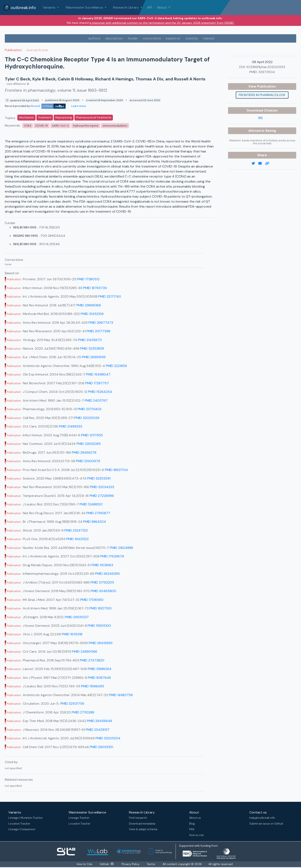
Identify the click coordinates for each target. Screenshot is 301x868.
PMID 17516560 (92, 600)
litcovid (48, 106)
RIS (261, 118)
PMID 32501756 (72, 704)
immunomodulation (115, 126)
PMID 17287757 (97, 383)
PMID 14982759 (121, 695)
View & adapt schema (143, 829)
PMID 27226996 (102, 496)
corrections (152, 38)
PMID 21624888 (121, 548)
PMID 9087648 (99, 678)
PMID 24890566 (85, 652)
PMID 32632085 (89, 444)
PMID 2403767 (96, 400)
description (114, 38)
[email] (262, 164)
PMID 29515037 (77, 617)
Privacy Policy (131, 864)
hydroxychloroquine (86, 126)
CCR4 (27, 126)
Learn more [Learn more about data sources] (78, 106)
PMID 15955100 (99, 626)
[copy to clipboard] (269, 164)
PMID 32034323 (102, 487)
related (209, 38)
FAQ (192, 829)
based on (173, 38)
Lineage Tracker (79, 818)
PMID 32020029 (87, 418)
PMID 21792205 (102, 582)
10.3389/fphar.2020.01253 (266, 67)
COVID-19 (42, 126)
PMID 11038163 (102, 565)
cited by (192, 38)
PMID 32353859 (92, 348)
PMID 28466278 (84, 452)
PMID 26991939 (94, 357)
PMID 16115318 (72, 634)
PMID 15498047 (98, 374)
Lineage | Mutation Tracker (26, 818)
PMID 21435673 (90, 340)
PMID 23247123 (76, 530)
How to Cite (84, 864)
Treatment (45, 117)
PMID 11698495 (93, 686)
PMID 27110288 (83, 712)
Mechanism (26, 117)
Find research (138, 818)
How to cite (196, 835)
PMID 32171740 (110, 296)
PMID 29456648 (99, 721)
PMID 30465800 (103, 591)
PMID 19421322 (77, 539)
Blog (192, 824)
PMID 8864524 (95, 522)
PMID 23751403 (89, 409)
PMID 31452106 (92, 314)
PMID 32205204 (108, 738)
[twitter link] (255, 164)
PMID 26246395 (107, 574)
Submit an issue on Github (266, 824)
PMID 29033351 (101, 747)
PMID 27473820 (92, 660)
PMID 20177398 (98, 331)
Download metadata (142, 824)
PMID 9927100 (101, 608)
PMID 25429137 (98, 730)
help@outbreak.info (262, 818)
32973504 (267, 72)
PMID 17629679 (112, 556)
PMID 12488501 (91, 504)
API (150, 7)
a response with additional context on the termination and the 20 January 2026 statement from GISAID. (162, 23)
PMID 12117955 (92, 435)
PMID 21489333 (71, 426)
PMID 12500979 (88, 461)
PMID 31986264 (100, 669)
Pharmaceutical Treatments (94, 117)
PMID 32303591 (99, 478)
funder (133, 38)
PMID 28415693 (101, 643)
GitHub (106, 864)
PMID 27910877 (98, 513)
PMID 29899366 (89, 305)
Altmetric (257, 131)
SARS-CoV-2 (60, 126)
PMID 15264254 (100, 392)
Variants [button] (49, 7)
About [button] (162, 7)
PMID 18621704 (116, 470)
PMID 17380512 (88, 279)
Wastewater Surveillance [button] (85, 7)
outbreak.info (20, 8)
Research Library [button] (126, 7)
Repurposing (64, 117)
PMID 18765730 (95, 288)
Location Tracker (19, 824)
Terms (152, 864)
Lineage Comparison (22, 829)
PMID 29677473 (101, 323)
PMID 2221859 (116, 366)
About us (195, 818)
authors (94, 38)
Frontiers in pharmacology (262, 95)
